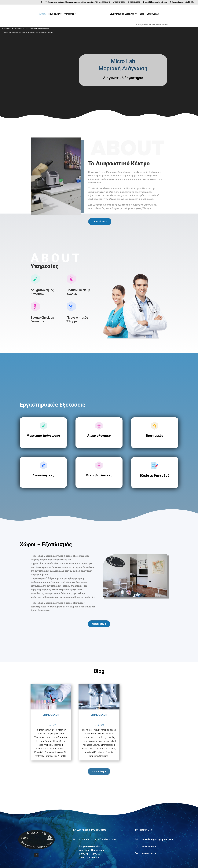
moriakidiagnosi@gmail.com (157, 839)
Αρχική (42, 14)
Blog (142, 14)
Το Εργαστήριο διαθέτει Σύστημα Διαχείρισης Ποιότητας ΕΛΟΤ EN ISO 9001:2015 (78, 2)
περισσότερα (99, 624)
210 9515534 (149, 853)
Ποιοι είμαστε (55, 14)
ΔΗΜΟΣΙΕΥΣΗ (51, 715)
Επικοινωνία (153, 14)
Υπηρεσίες (69, 14)
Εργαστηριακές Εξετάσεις (122, 14)
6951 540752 (149, 846)
